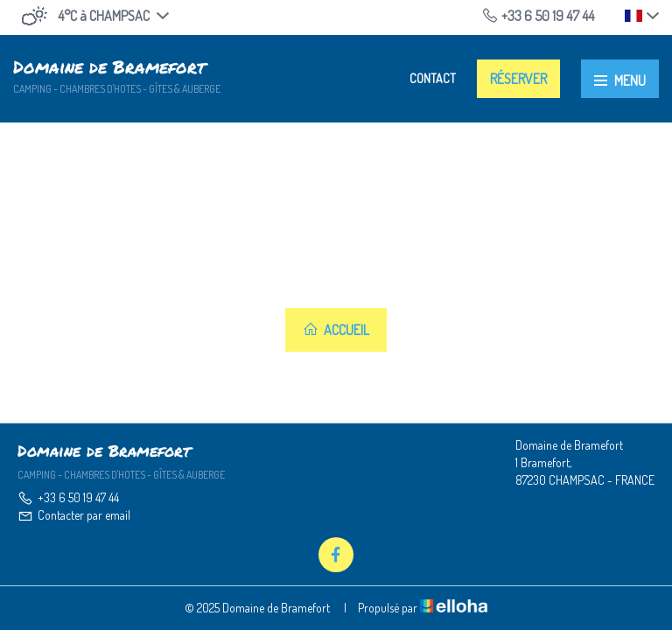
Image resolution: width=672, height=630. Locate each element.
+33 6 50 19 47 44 (68, 497)
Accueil (336, 330)
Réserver (518, 79)
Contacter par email (74, 515)
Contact (433, 78)
